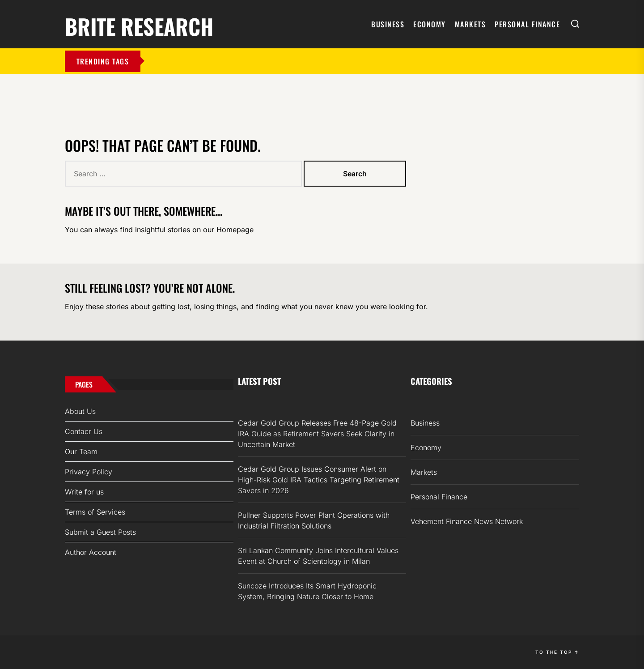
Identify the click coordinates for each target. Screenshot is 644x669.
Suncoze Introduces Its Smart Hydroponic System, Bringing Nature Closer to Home (307, 591)
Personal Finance (527, 24)
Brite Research (139, 25)
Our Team (81, 452)
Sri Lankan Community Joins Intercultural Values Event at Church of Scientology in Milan (318, 556)
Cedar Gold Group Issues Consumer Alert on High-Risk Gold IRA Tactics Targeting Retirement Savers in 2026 (319, 480)
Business (388, 24)
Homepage (235, 230)
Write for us (84, 492)
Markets (470, 24)
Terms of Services (95, 512)
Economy (430, 24)
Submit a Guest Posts (100, 532)
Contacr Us (84, 431)
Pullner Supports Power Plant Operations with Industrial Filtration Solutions (314, 520)
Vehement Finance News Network (467, 521)
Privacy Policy (89, 472)
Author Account (91, 552)
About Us (80, 411)
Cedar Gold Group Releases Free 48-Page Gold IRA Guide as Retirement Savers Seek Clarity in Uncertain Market (317, 434)
